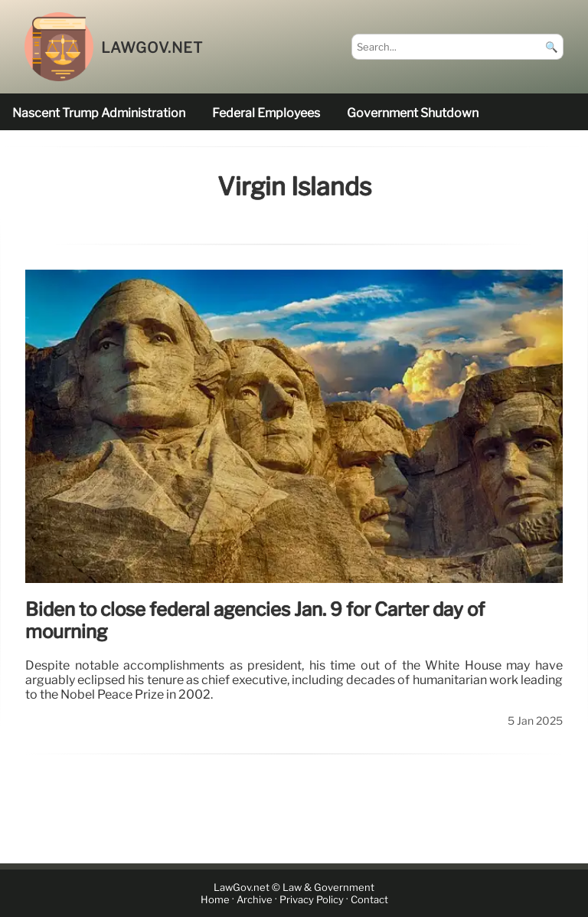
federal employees (266, 113)
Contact (369, 900)
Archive (255, 900)
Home (215, 900)
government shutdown (413, 113)
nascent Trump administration (99, 113)
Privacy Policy (312, 900)
